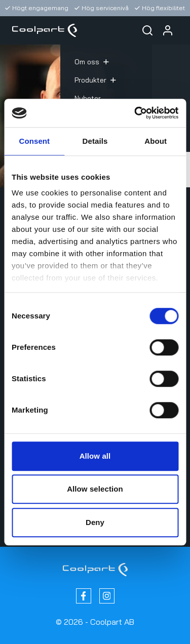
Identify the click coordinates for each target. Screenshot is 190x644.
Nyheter (88, 98)
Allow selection (95, 489)
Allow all (95, 456)
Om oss (92, 62)
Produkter (95, 80)
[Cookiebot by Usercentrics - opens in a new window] (135, 113)
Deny (95, 522)
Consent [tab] (34, 141)
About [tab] (156, 141)
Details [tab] (95, 141)
